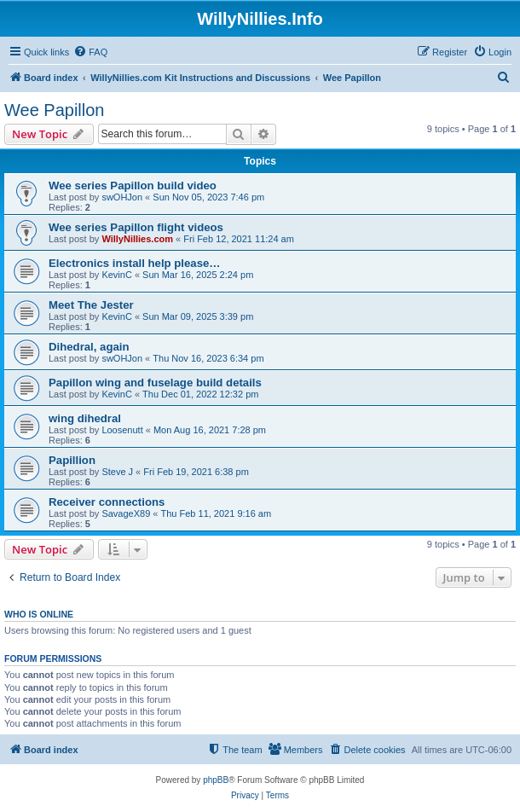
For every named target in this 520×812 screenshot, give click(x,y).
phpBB (216, 780)
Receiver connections (107, 502)
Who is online (39, 614)
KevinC (116, 275)
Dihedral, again (89, 347)
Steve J (117, 472)
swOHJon (122, 197)
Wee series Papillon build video (133, 186)
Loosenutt (122, 430)
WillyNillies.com (137, 239)
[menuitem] (90, 52)
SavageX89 (126, 513)
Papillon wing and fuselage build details (155, 383)
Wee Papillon (54, 110)
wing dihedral (85, 418)
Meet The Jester (91, 305)
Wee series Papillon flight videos (136, 227)
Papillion (72, 460)
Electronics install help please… (135, 263)
